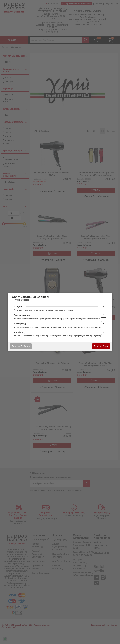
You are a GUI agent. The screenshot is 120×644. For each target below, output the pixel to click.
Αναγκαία (19, 306)
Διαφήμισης (20, 324)
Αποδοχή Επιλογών (21, 346)
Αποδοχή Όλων (101, 346)
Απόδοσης (19, 332)
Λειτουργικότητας (22, 315)
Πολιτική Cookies (21, 300)
